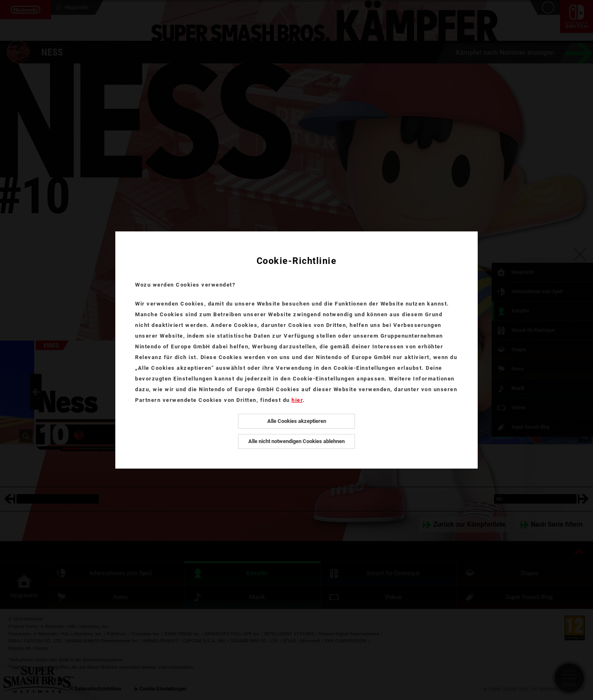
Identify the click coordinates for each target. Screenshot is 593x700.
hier (297, 400)
